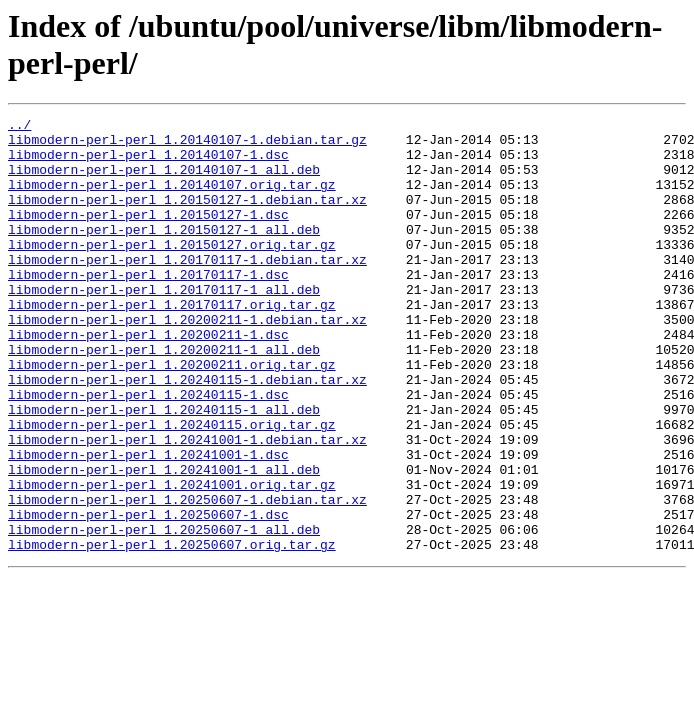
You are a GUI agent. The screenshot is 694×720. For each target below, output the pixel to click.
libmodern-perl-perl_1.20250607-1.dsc (148, 595)
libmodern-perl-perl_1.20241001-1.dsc (148, 523)
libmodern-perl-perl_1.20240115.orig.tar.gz (172, 487)
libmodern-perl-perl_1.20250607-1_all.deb (164, 613)
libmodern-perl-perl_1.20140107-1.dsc (148, 163)
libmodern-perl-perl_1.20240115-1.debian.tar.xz (187, 433)
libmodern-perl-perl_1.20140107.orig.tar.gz (172, 199)
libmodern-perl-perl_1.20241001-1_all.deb (164, 541)
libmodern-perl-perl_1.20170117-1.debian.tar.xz (187, 289)
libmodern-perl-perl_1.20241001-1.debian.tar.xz (187, 505)
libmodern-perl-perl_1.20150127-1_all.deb (164, 253)
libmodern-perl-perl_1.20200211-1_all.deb (164, 397)
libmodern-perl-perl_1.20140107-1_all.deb (164, 181)
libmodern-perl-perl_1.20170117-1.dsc (148, 307)
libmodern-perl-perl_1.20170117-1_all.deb (164, 325)
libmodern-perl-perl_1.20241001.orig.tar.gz (172, 559)
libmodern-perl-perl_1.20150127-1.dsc (148, 235)
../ (19, 127)
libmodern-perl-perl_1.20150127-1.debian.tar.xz (187, 217)
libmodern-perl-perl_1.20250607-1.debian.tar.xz (187, 577)
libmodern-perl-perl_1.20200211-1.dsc (148, 379)
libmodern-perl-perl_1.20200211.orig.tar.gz (172, 415)
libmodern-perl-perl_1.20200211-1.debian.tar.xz (187, 361)
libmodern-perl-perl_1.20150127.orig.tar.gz (172, 271)
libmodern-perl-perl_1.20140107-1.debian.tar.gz (187, 145)
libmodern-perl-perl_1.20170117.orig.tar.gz (172, 343)
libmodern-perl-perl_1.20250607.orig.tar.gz (172, 631)
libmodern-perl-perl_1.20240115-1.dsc (148, 451)
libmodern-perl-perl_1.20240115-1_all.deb (164, 469)
